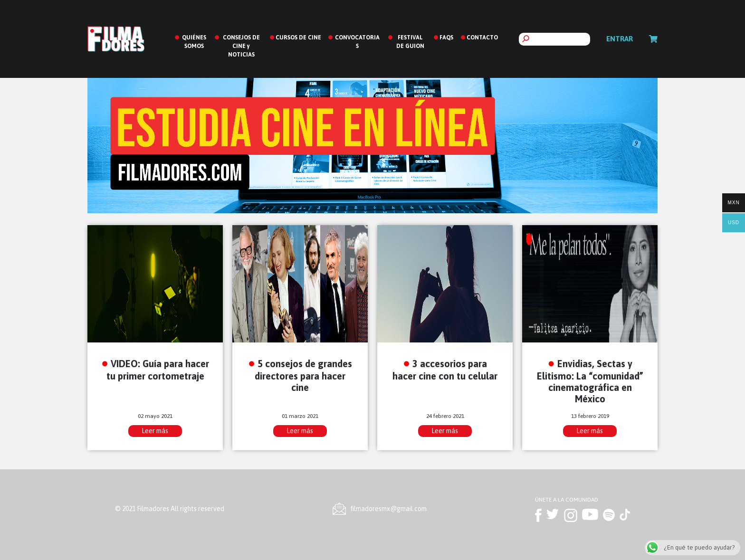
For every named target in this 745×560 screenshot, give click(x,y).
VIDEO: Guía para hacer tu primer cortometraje (158, 370)
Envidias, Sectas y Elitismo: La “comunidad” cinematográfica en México (590, 381)
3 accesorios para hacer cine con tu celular (445, 370)
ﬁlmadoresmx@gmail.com (389, 509)
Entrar (620, 39)
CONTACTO (482, 38)
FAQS (446, 38)
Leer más (155, 431)
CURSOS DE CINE (298, 38)
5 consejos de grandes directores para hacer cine (303, 375)
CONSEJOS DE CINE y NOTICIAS (241, 46)
